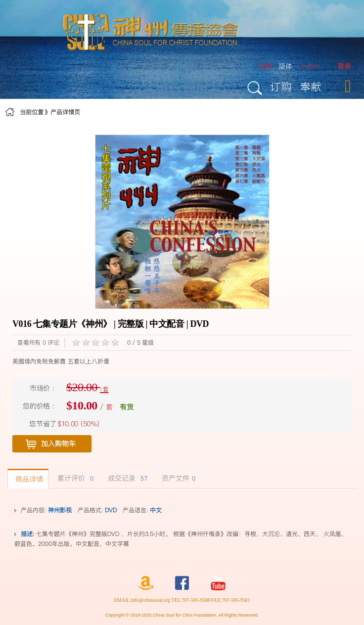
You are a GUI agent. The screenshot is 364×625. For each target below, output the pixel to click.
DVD (111, 510)
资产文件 (177, 478)
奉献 (311, 86)
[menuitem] (344, 67)
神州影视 (60, 510)
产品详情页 (65, 112)
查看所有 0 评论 (38, 342)
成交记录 (126, 478)
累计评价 (74, 478)
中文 (156, 510)
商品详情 (28, 479)
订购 (281, 86)
